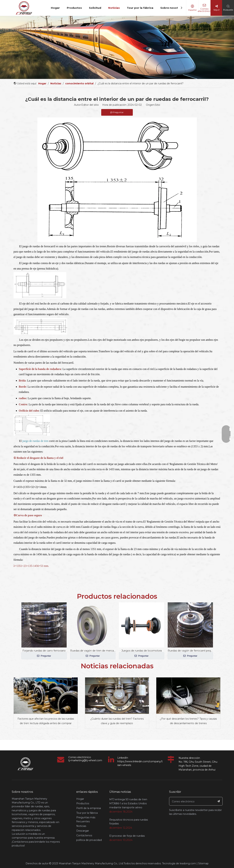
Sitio (158, 105)
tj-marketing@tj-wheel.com (85, 760)
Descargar (83, 831)
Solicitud (95, 8)
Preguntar (44, 656)
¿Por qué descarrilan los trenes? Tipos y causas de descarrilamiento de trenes (188, 721)
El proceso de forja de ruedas (127, 836)
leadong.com (188, 863)
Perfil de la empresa (89, 808)
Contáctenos (84, 835)
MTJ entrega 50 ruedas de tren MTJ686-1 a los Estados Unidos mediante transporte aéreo (128, 803)
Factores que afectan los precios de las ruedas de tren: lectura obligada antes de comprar (46, 721)
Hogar (55, 8)
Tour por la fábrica (140, 8)
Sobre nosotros (172, 8)
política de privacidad (89, 840)
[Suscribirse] (219, 801)
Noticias (114, 8)
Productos (74, 8)
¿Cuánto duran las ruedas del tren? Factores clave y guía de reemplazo (117, 721)
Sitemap (203, 863)
